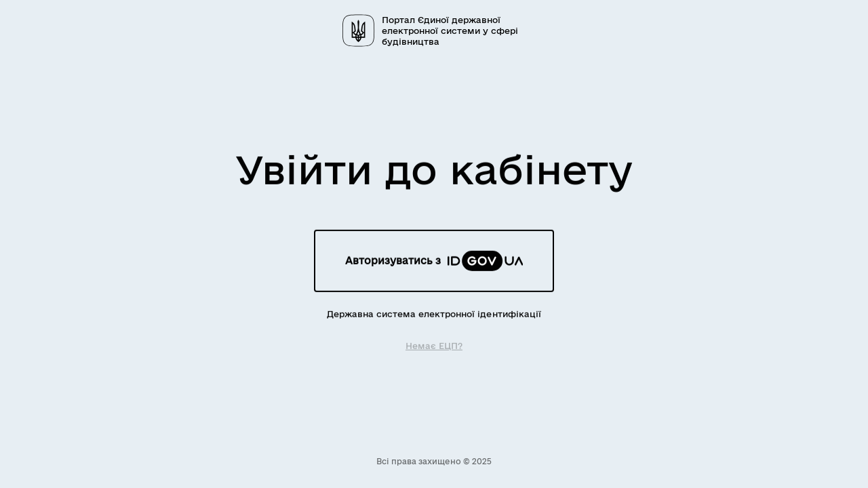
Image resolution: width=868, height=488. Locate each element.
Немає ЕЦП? (434, 345)
